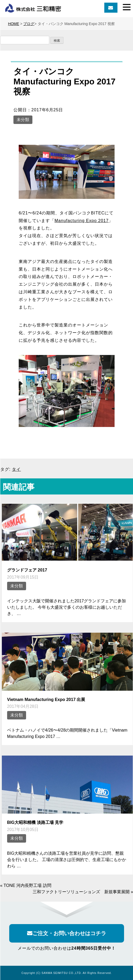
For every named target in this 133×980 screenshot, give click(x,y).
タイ (16, 469)
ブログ (29, 24)
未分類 (23, 120)
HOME (14, 24)
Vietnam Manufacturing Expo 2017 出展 (46, 700)
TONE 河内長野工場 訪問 (28, 885)
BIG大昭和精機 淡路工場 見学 (35, 822)
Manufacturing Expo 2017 (82, 221)
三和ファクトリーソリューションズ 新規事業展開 (81, 892)
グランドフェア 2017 (27, 570)
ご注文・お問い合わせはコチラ (67, 933)
